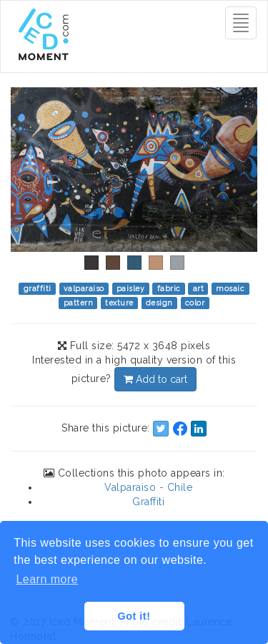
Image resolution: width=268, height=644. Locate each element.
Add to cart (155, 379)
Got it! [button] (134, 616)
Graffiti (148, 502)
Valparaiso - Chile (148, 487)
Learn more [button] (47, 579)
